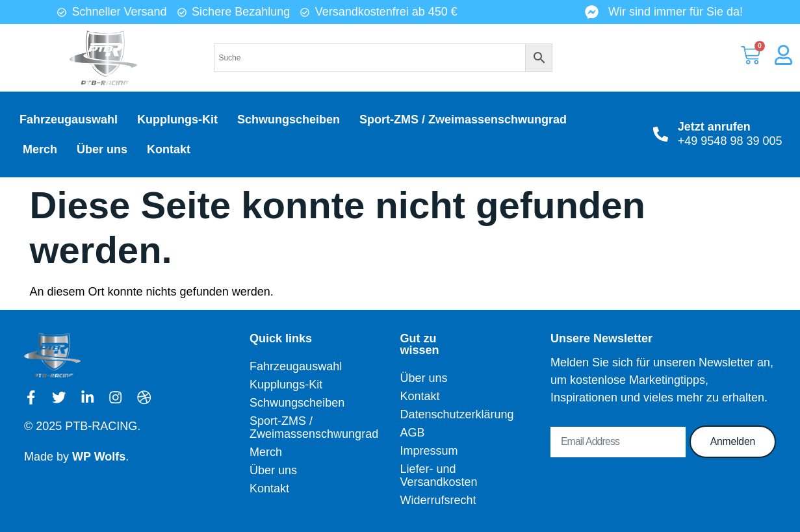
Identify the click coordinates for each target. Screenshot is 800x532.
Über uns (102, 149)
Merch (40, 149)
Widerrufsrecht (437, 500)
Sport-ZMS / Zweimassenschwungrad (463, 120)
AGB (412, 433)
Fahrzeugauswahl (69, 120)
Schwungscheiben (289, 120)
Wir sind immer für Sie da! (676, 12)
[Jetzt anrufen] (661, 134)
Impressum (429, 451)
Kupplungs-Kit (177, 120)
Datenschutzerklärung (437, 414)
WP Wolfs (99, 457)
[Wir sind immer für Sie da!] (592, 12)
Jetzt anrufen (714, 127)
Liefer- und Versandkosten (437, 475)
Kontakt (169, 149)
